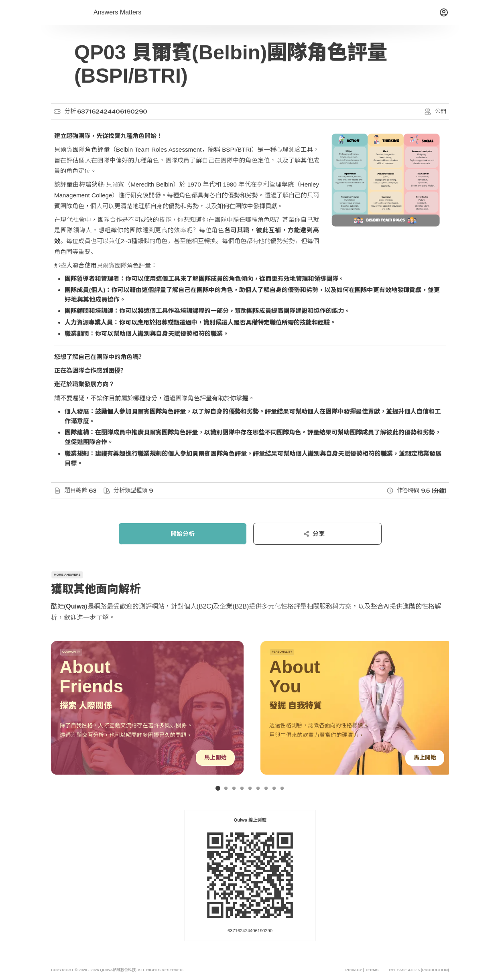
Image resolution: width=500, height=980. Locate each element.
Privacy (353, 970)
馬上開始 (215, 758)
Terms (372, 970)
